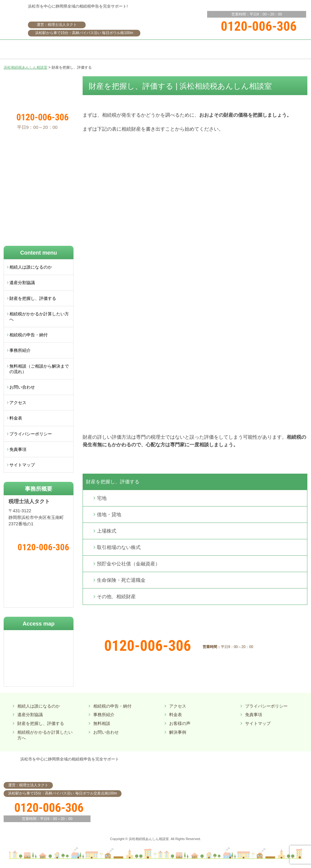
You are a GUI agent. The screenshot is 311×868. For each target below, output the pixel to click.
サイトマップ (22, 465)
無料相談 (102, 723)
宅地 (102, 498)
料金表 (16, 418)
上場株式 (107, 531)
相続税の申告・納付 (29, 335)
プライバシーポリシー (31, 434)
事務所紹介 (20, 350)
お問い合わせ (22, 387)
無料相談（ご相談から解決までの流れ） (39, 369)
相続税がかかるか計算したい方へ (39, 317)
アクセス (18, 403)
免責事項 (18, 449)
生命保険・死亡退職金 (121, 580)
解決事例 (178, 732)
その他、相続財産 (116, 597)
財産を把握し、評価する (113, 482)
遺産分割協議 (22, 283)
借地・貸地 (109, 515)
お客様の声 (180, 723)
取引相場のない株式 (119, 547)
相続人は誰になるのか (31, 267)
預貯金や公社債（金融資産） (128, 564)
